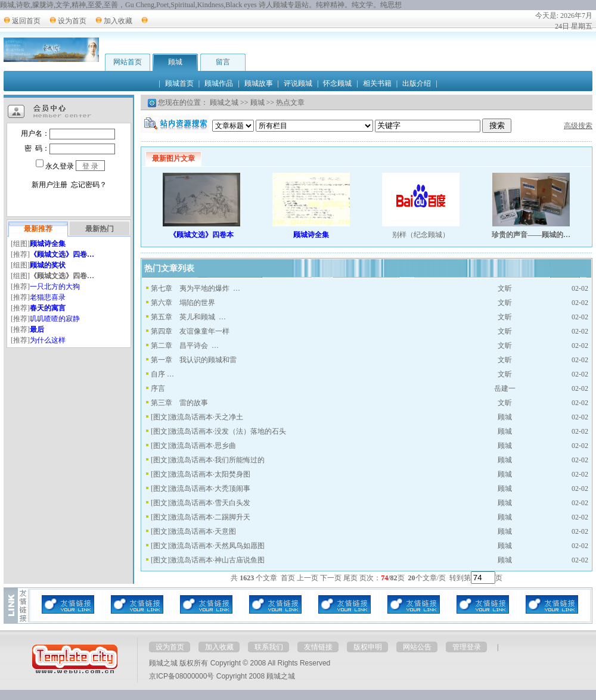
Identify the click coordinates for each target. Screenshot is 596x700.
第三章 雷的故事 (179, 403)
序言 (158, 388)
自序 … (162, 374)
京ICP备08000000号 (181, 676)
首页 (288, 578)
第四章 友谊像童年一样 (190, 331)
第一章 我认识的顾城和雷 (194, 360)
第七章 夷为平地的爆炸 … (195, 288)
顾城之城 (224, 102)
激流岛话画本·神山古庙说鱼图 (217, 560)
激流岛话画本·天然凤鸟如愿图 (217, 546)
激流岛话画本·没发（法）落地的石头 (228, 431)
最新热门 (100, 229)
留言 (223, 62)
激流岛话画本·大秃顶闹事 (210, 489)
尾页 (350, 578)
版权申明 (368, 647)
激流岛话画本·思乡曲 (203, 446)
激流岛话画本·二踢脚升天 (210, 517)
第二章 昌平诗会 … (185, 346)
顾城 (175, 62)
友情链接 (318, 647)
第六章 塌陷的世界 (183, 303)
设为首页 (72, 21)
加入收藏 (118, 21)
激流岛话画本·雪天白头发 (210, 503)
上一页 (308, 578)
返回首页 (26, 21)
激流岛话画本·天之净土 (207, 417)
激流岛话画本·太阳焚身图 (210, 474)
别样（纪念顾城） (421, 235)
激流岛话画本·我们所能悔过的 (217, 460)
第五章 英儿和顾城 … (188, 317)
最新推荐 (38, 229)
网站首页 (128, 62)
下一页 (331, 578)
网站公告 (417, 647)
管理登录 (467, 647)
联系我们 (269, 647)
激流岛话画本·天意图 (203, 531)
